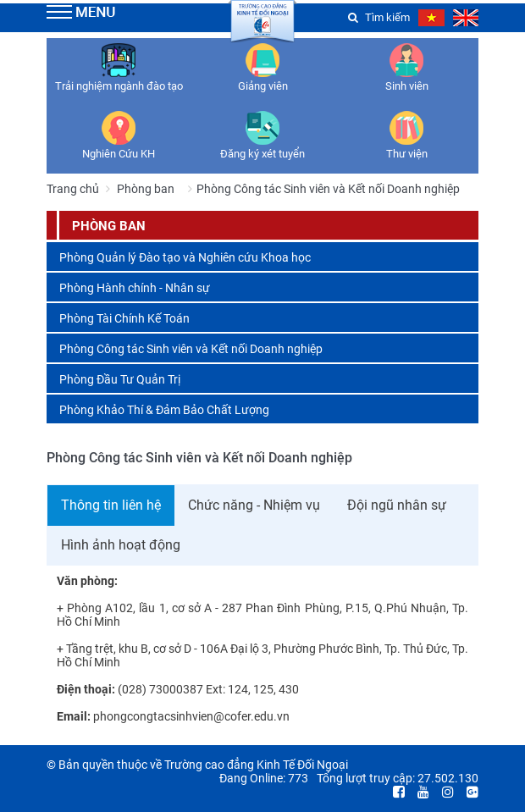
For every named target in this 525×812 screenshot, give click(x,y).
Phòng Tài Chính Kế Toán (124, 318)
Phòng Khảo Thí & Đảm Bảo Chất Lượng (164, 410)
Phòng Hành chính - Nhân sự (135, 288)
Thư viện (407, 154)
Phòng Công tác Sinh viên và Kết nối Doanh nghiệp (191, 349)
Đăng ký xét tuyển (262, 154)
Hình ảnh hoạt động (121, 545)
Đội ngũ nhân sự (397, 505)
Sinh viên (407, 86)
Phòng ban (146, 189)
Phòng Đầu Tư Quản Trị (120, 379)
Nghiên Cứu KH (119, 154)
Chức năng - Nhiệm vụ (254, 505)
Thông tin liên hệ (111, 505)
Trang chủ (73, 189)
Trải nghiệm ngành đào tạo (119, 86)
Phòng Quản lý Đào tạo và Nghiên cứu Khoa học (185, 257)
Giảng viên (263, 86)
